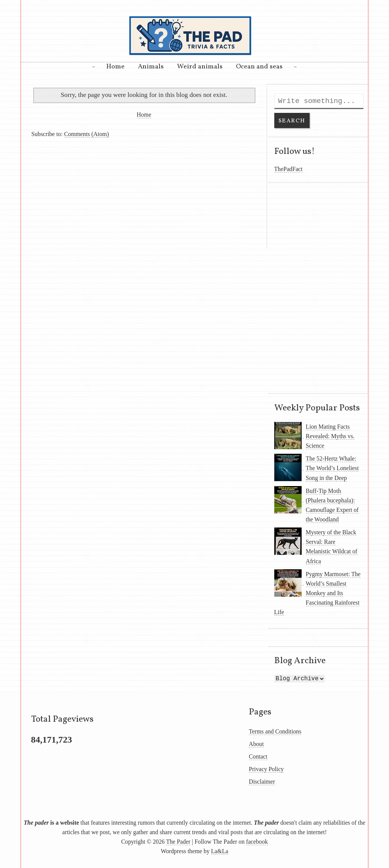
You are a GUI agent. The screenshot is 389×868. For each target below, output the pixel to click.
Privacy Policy (266, 769)
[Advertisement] (144, 195)
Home (115, 67)
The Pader (178, 842)
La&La (220, 851)
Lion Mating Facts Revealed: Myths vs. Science (330, 436)
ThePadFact (289, 169)
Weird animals (200, 67)
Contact (258, 756)
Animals (151, 67)
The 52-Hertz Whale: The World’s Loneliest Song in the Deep (332, 468)
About (256, 744)
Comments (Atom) (87, 134)
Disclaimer (262, 782)
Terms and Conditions (275, 731)
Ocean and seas (259, 67)
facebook (257, 842)
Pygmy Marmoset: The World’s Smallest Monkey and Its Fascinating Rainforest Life (318, 593)
